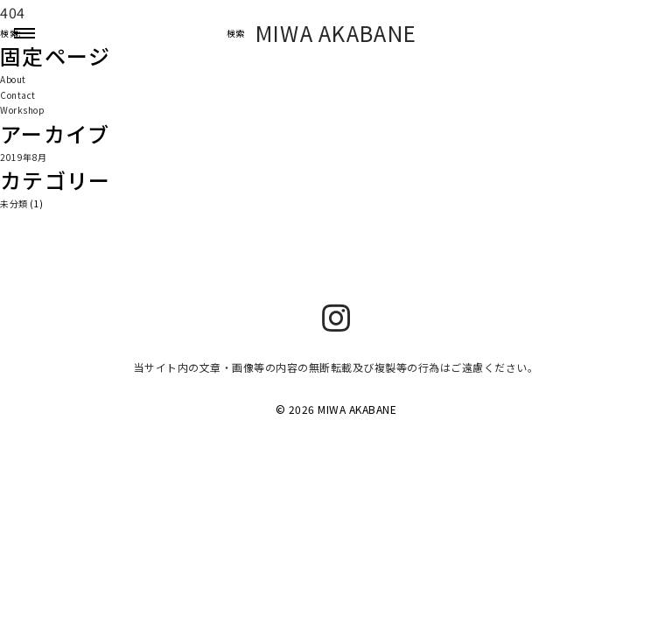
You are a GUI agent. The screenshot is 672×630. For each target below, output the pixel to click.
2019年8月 (24, 157)
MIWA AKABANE (336, 33)
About (13, 79)
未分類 (14, 203)
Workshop (22, 110)
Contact (18, 95)
